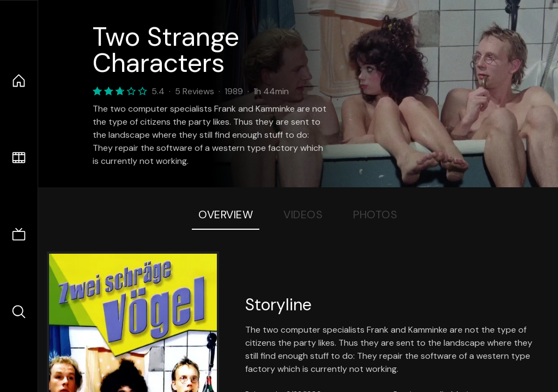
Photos (375, 215)
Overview (226, 215)
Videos (303, 215)
